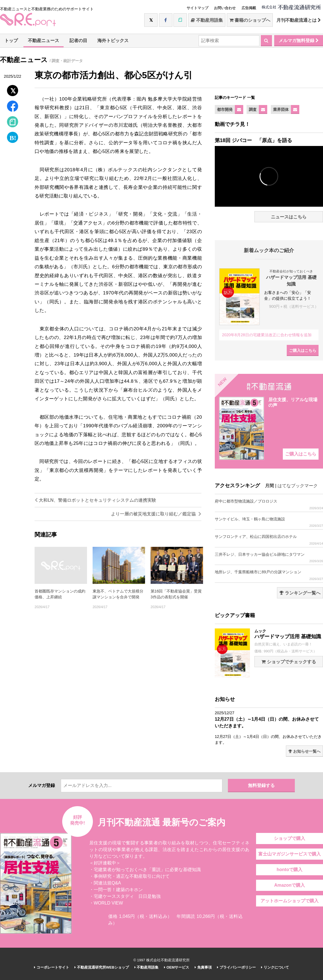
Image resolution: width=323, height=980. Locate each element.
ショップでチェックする (289, 662)
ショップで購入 (290, 838)
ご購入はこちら (303, 350)
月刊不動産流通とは (299, 20)
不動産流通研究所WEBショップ (102, 967)
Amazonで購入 (290, 885)
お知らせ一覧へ (304, 751)
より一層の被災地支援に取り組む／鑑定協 (156, 514)
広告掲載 (249, 8)
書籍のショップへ (250, 20)
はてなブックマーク (298, 486)
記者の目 (78, 41)
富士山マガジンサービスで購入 (290, 854)
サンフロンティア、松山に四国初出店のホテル (269, 540)
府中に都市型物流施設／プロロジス (269, 504)
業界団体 (281, 109)
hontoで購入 (290, 870)
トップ (11, 41)
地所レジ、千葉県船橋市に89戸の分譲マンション (269, 575)
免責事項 (203, 967)
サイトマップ (197, 8)
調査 (253, 109)
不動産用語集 (207, 20)
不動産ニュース (44, 41)
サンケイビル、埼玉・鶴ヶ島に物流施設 (269, 522)
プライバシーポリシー (236, 967)
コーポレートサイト (52, 967)
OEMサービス (177, 967)
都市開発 (225, 109)
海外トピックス (113, 41)
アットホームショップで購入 (290, 901)
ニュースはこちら (289, 217)
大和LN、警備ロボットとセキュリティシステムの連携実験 (95, 500)
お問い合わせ (225, 8)
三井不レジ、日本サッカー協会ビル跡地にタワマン (269, 558)
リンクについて (275, 967)
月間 (269, 486)
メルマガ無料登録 (299, 41)
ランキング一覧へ (300, 593)
